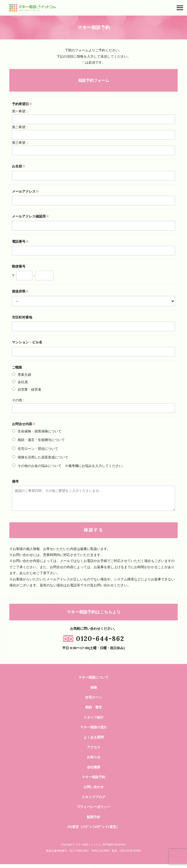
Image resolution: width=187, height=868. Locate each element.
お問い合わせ (94, 791)
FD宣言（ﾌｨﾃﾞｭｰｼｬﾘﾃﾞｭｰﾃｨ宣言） (93, 831)
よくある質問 (94, 741)
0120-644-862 (100, 642)
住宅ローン (93, 701)
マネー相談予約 (93, 781)
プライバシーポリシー (94, 811)
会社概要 (94, 771)
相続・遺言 (93, 711)
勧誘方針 (94, 821)
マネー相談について (93, 681)
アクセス (94, 751)
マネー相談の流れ (94, 731)
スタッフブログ (93, 801)
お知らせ (94, 761)
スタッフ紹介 (94, 721)
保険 (94, 691)
